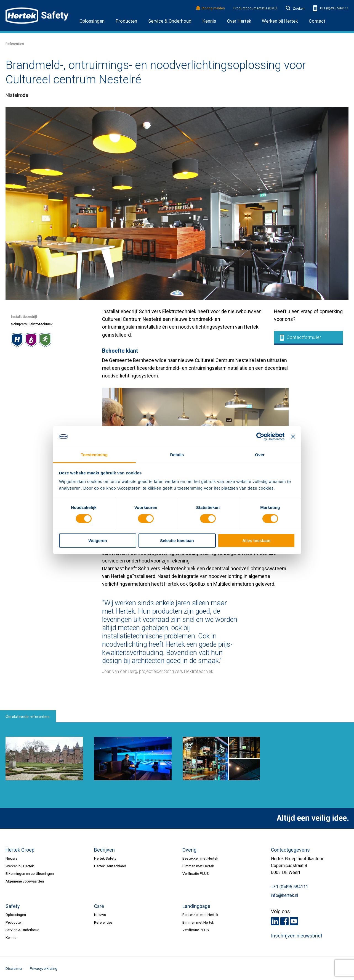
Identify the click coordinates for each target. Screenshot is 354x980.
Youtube (294, 921)
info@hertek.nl (284, 896)
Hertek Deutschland (110, 866)
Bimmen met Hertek (198, 866)
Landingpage (196, 906)
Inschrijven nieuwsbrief (297, 936)
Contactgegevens (290, 850)
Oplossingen (92, 21)
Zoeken (295, 9)
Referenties (15, 44)
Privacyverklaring (44, 968)
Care (99, 906)
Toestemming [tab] (94, 455)
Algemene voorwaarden (25, 881)
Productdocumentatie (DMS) (255, 8)
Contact (317, 21)
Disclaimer (14, 968)
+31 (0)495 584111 (331, 8)
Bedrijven (104, 850)
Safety (13, 906)
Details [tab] (177, 455)
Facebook (284, 921)
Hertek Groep (20, 850)
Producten (126, 21)
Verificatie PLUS (196, 873)
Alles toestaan (256, 541)
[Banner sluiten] (293, 437)
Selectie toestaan (177, 541)
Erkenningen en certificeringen (30, 873)
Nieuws (11, 858)
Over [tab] (260, 455)
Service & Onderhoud (170, 21)
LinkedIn (275, 921)
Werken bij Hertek (20, 866)
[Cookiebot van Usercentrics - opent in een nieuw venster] (260, 437)
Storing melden (211, 8)
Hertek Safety (105, 858)
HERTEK (37, 15)
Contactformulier (300, 338)
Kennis (209, 21)
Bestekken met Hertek (200, 858)
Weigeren (98, 541)
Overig (189, 850)
